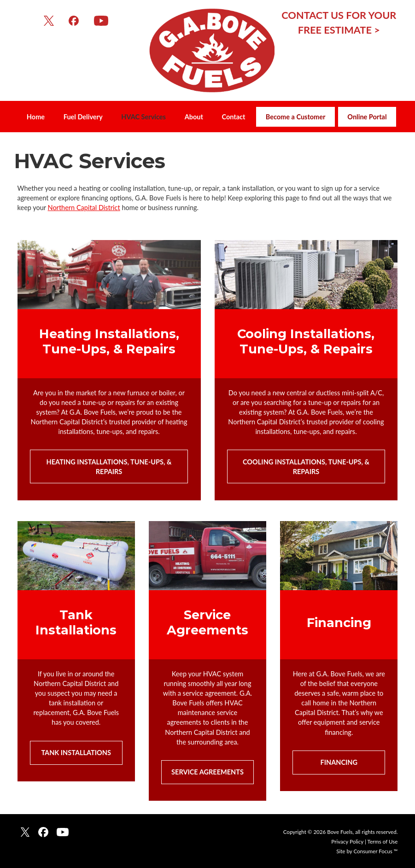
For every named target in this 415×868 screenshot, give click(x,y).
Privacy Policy (347, 842)
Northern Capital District (84, 208)
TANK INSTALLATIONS (76, 753)
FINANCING (339, 762)
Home (36, 117)
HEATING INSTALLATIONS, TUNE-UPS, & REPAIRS (110, 467)
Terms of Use (383, 842)
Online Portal (367, 117)
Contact (233, 117)
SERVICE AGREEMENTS (207, 772)
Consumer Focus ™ (375, 851)
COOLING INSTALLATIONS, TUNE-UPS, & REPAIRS (307, 467)
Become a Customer (296, 117)
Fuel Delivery (83, 117)
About (194, 117)
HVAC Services (143, 117)
